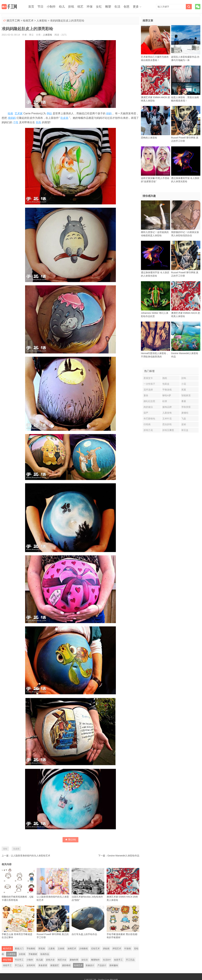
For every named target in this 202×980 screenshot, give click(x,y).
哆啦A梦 (167, 395)
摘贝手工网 (13, 21)
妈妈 (109, 113)
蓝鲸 (184, 424)
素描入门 (19, 949)
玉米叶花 (167, 419)
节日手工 (19, 960)
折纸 (71, 7)
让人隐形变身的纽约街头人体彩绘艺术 (31, 856)
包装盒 (166, 384)
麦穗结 (185, 413)
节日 (40, 7)
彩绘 (5, 849)
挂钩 (184, 378)
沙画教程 (84, 949)
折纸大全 (50, 960)
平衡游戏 (167, 390)
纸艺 (80, 7)
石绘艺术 (95, 949)
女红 (99, 7)
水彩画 (22, 954)
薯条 (146, 395)
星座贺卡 (148, 378)
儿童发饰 (167, 413)
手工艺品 (130, 960)
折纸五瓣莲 (168, 430)
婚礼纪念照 (149, 401)
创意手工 (118, 960)
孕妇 (49, 113)
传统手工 (7, 965)
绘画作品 (45, 954)
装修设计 (90, 965)
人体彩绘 (42, 21)
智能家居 (186, 395)
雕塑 (108, 7)
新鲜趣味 (114, 965)
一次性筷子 (149, 384)
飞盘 (184, 419)
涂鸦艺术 (72, 949)
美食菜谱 (43, 965)
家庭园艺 (55, 965)
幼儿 (62, 7)
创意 (127, 7)
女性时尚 (31, 965)
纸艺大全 (62, 960)
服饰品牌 (167, 407)
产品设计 (102, 965)
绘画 (10, 113)
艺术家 (19, 113)
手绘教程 (31, 949)
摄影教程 (66, 965)
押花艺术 (117, 949)
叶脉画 (128, 949)
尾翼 (184, 390)
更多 (136, 7)
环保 (90, 7)
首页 (31, 7)
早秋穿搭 (186, 407)
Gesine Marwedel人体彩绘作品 (123, 856)
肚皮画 (64, 118)
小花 (184, 384)
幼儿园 (40, 960)
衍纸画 (147, 424)
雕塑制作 (95, 960)
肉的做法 (148, 407)
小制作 (51, 7)
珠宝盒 (185, 430)
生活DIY (107, 960)
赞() (70, 840)
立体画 (61, 949)
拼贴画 (106, 949)
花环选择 (148, 390)
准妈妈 (12, 118)
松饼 (165, 401)
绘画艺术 (28, 21)
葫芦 (146, 413)
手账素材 (33, 954)
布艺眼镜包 (149, 419)
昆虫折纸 (167, 424)
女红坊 (85, 960)
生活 (117, 7)
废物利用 (74, 960)
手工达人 (19, 965)
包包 (38, 122)
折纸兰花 (148, 430)
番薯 (184, 401)
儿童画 (51, 949)
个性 (16, 122)
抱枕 (165, 378)
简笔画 (42, 949)
